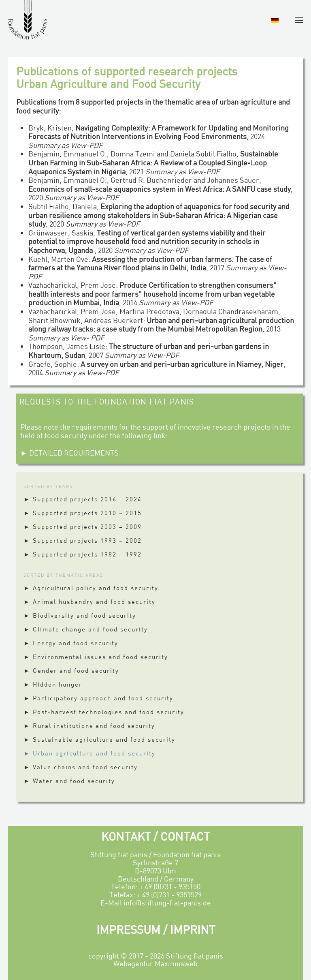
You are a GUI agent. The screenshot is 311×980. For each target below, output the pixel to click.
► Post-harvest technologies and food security (104, 712)
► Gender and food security (71, 670)
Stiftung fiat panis (195, 956)
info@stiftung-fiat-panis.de (167, 903)
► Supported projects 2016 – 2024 (83, 499)
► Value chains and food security (81, 767)
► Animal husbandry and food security (89, 601)
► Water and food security (69, 781)
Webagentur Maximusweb (155, 963)
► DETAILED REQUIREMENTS (69, 453)
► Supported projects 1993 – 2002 (83, 540)
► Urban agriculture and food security (89, 753)
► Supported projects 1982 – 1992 (83, 554)
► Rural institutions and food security (89, 725)
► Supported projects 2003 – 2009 (83, 526)
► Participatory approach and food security (98, 698)
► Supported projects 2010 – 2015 (83, 513)
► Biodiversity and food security (80, 615)
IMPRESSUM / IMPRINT (156, 929)
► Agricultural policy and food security (91, 588)
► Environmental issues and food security (96, 657)
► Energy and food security (71, 643)
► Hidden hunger (53, 684)
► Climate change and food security (86, 629)
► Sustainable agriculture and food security (99, 739)
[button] (299, 20)
